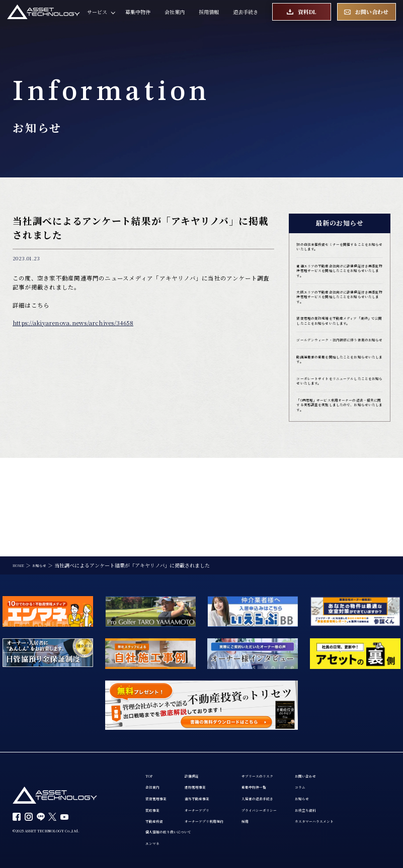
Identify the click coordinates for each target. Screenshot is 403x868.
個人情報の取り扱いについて (178, 829)
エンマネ (155, 842)
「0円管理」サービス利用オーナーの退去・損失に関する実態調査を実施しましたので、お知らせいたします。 (339, 479)
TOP (151, 760)
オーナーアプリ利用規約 (221, 816)
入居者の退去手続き (289, 788)
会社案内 (175, 18)
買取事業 (155, 802)
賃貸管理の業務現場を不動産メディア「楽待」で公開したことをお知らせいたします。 (337, 362)
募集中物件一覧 (284, 775)
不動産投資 (158, 816)
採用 (272, 816)
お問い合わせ (350, 760)
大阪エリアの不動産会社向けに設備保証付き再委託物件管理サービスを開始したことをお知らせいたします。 (337, 324)
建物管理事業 (209, 775)
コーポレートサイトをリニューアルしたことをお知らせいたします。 (337, 445)
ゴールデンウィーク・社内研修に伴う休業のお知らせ (337, 392)
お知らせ (345, 788)
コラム (343, 775)
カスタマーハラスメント (362, 816)
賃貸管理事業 (160, 788)
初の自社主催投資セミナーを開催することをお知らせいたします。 (337, 249)
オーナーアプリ (211, 802)
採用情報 (209, 18)
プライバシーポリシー (292, 802)
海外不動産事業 (211, 788)
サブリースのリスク (289, 760)
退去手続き (246, 18)
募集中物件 (138, 18)
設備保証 (204, 760)
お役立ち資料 (350, 802)
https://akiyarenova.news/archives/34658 (73, 323)
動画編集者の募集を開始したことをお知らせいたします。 (337, 419)
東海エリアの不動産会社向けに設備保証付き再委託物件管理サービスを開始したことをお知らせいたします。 (337, 283)
